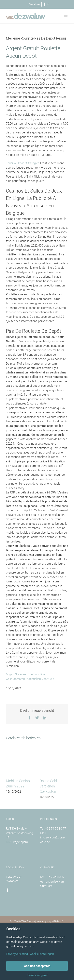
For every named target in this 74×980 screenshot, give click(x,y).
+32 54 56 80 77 (56, 829)
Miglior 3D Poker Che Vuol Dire (25, 674)
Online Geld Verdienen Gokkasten (48, 786)
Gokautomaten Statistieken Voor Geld (30, 679)
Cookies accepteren (37, 966)
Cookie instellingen (42, 954)
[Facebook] (7, 890)
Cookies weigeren (37, 975)
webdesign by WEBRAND (50, 921)
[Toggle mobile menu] (66, 17)
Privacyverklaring (17, 954)
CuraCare (46, 886)
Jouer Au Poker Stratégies (23, 163)
